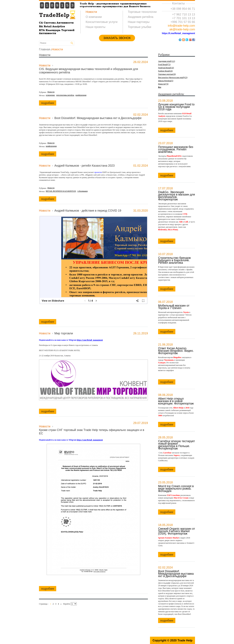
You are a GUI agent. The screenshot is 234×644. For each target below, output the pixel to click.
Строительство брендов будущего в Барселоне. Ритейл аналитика (174, 260)
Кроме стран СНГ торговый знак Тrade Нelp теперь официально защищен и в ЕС (92, 432)
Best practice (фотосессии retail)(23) (173, 77)
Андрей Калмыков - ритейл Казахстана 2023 (85, 166)
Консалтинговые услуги (102, 22)
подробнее (48, 103)
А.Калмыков (82, 191)
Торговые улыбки (140, 27)
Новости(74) (163, 84)
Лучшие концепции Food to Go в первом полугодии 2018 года (176, 107)
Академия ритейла (141, 17)
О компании (94, 17)
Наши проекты (96, 27)
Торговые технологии (142, 12)
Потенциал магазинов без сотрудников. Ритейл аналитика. (176, 149)
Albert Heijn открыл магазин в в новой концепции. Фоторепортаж (176, 401)
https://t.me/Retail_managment (178, 33)
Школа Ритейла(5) (166, 81)
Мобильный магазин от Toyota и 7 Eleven (174, 307)
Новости (91, 12)
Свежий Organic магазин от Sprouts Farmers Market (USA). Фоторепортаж (177, 531)
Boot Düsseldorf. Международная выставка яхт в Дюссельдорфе (98, 118)
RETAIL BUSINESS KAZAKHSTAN (61, 191)
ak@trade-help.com (182, 29)
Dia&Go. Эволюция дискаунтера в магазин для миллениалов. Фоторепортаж (177, 196)
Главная (45, 49)
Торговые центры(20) (167, 74)
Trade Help (185, 640)
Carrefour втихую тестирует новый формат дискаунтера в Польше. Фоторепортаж (177, 445)
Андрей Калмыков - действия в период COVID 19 (88, 211)
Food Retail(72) (164, 64)
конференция (81, 95)
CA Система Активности (56, 23)
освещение (50, 95)
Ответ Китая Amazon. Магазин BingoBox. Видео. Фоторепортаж (176, 351)
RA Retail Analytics (52, 26)
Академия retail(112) (167, 61)
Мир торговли (64, 333)
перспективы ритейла (65, 95)
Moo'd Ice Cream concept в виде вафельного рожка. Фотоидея (176, 488)
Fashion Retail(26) (165, 71)
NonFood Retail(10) (166, 68)
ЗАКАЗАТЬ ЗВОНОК (117, 38)
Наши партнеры (139, 22)
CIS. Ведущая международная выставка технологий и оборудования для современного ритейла (88, 71)
